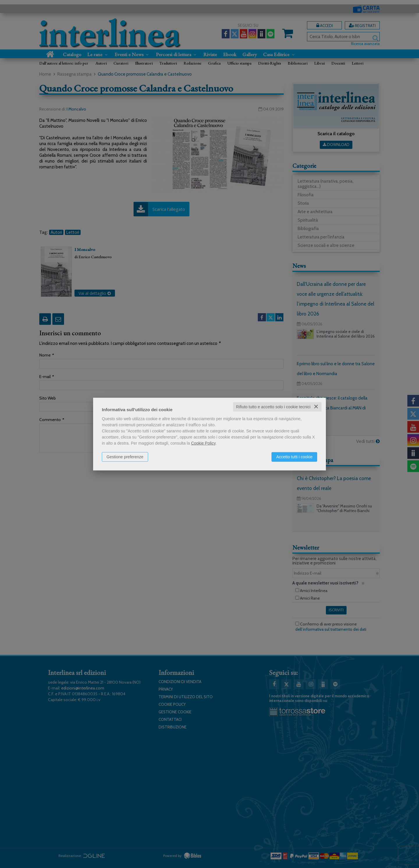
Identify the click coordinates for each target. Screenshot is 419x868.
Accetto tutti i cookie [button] (294, 457)
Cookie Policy (203, 443)
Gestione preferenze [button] (125, 457)
